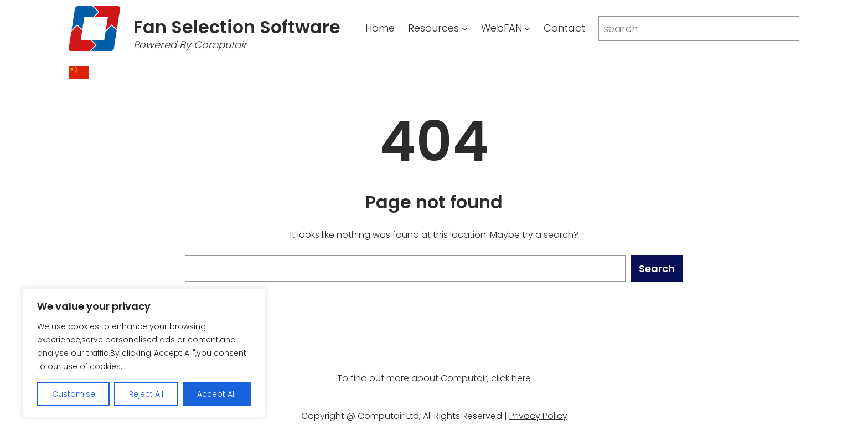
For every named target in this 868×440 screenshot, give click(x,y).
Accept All (216, 394)
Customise (74, 394)
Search (657, 268)
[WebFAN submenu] (527, 29)
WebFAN (502, 28)
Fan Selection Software (237, 27)
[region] (144, 353)
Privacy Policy (538, 416)
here (521, 378)
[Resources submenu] (465, 29)
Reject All (146, 394)
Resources (433, 28)
